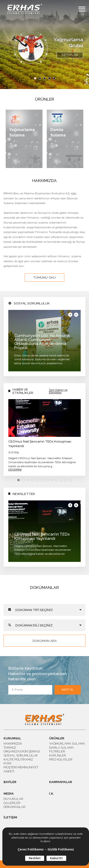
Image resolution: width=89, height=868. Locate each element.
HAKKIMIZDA (13, 744)
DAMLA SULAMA (61, 748)
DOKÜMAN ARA (45, 641)
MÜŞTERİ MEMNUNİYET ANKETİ (21, 769)
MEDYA (9, 794)
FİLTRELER (57, 751)
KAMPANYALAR (61, 782)
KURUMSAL (12, 739)
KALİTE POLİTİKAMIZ (18, 759)
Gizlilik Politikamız (61, 849)
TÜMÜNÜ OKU (44, 277)
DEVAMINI (15, 470)
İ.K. (52, 794)
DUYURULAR (13, 799)
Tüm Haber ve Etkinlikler (58, 391)
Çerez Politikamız (31, 849)
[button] (35, 78)
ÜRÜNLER (57, 739)
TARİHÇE (10, 748)
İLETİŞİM (10, 818)
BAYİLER (10, 782)
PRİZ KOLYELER (61, 759)
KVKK (7, 763)
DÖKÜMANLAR (14, 807)
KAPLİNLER (58, 755)
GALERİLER (12, 803)
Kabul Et (56, 858)
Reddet (35, 858)
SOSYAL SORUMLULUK (21, 755)
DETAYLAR (70, 55)
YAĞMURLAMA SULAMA (67, 744)
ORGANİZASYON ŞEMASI (22, 751)
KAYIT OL (68, 690)
